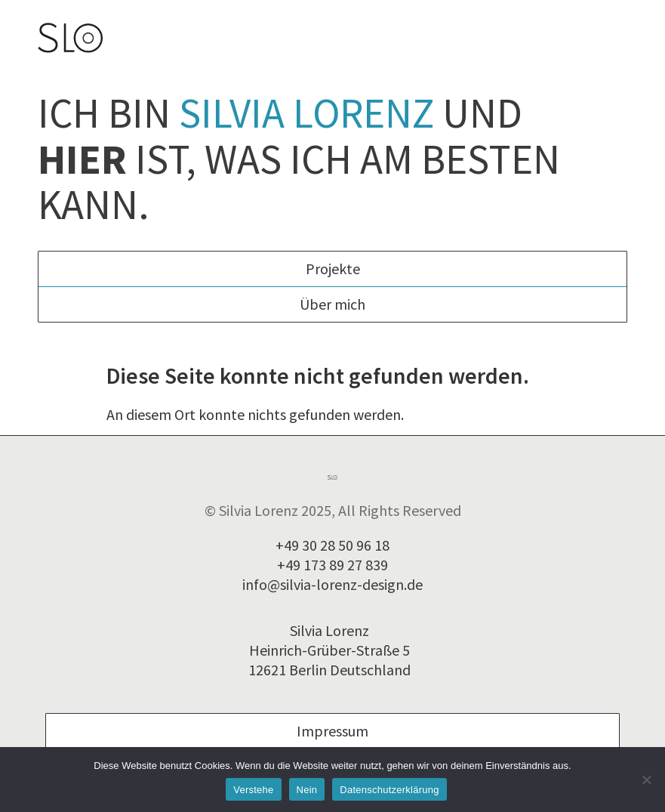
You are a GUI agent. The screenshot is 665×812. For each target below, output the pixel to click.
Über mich (332, 304)
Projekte (333, 269)
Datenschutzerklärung (389, 790)
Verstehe (253, 790)
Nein (307, 790)
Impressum (332, 731)
